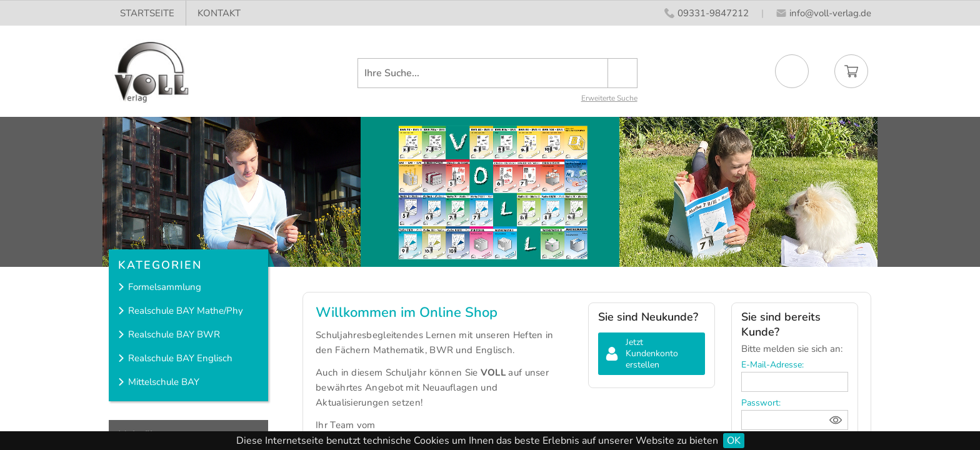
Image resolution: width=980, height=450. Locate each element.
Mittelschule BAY (164, 382)
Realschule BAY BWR (174, 334)
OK (734, 441)
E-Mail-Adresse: (772, 365)
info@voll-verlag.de (830, 13)
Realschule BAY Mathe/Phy (186, 311)
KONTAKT (219, 13)
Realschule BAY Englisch (180, 358)
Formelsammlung (165, 287)
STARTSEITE (147, 13)
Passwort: (761, 403)
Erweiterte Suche (609, 98)
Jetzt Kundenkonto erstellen (652, 353)
